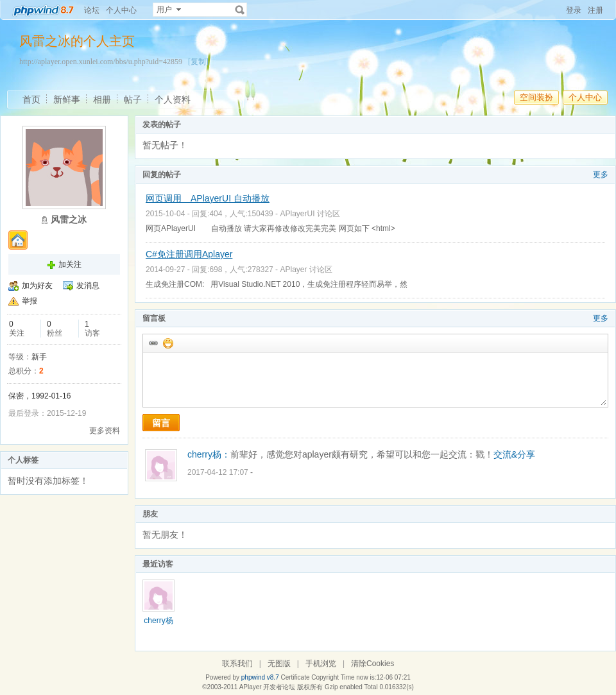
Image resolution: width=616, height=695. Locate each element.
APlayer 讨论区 (306, 270)
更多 (601, 175)
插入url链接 (153, 343)
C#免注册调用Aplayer (189, 254)
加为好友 (37, 286)
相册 (102, 99)
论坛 (92, 10)
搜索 (240, 10)
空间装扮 (536, 97)
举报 (30, 301)
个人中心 (121, 10)
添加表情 (167, 343)
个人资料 (173, 99)
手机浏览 (321, 664)
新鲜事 (67, 99)
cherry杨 (158, 621)
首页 (31, 99)
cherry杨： (209, 454)
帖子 (133, 99)
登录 (574, 10)
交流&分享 (514, 454)
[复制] (198, 62)
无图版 (279, 664)
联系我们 (237, 664)
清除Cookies (372, 664)
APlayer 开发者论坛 (268, 687)
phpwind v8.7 (260, 677)
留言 (161, 423)
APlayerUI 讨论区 (310, 214)
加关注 (70, 264)
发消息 (88, 286)
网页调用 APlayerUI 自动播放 (208, 198)
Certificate (295, 677)
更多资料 (105, 431)
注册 (595, 10)
